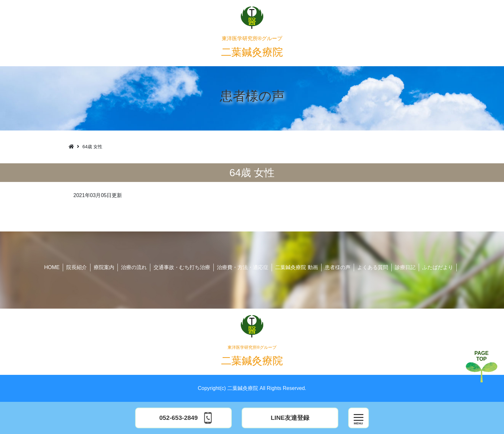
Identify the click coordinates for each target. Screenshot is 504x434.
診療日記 (405, 267)
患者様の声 (338, 267)
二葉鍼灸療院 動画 (296, 267)
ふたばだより (438, 267)
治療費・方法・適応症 (243, 267)
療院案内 (104, 267)
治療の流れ (134, 267)
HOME (52, 267)
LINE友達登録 (290, 418)
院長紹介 (77, 267)
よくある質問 (373, 267)
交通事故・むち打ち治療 (182, 267)
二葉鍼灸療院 (252, 47)
